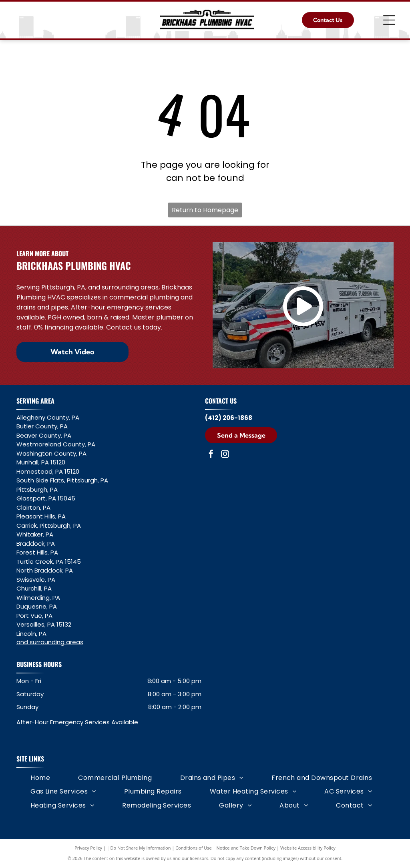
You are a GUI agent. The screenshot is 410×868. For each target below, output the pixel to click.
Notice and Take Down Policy (246, 848)
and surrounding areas (50, 642)
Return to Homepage (205, 210)
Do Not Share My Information (141, 848)
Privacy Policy (88, 848)
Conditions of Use (194, 848)
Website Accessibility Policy (308, 848)
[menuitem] (40, 778)
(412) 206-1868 (229, 418)
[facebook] (211, 455)
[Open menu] (389, 20)
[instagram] (225, 455)
